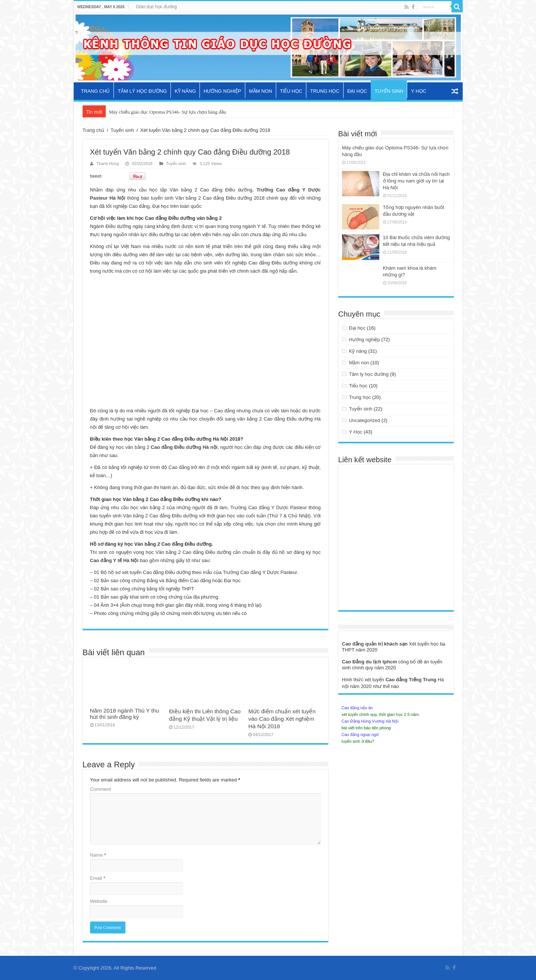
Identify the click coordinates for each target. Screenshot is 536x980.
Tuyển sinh (389, 91)
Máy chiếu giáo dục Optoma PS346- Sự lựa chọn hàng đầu (167, 112)
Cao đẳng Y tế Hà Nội (114, 560)
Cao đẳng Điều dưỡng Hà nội (184, 447)
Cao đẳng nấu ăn (357, 708)
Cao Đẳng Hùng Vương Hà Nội (370, 721)
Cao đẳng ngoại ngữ (360, 735)
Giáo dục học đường (156, 7)
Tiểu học (291, 91)
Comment (100, 789)
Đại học (357, 91)
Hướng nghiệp (222, 91)
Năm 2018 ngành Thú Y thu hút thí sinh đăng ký (125, 714)
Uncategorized (364, 420)
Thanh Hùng (108, 164)
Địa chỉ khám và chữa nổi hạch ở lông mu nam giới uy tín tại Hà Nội (417, 181)
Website (99, 901)
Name (98, 855)
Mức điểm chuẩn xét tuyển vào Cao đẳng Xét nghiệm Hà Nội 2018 (282, 719)
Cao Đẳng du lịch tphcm (370, 662)
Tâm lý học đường (142, 91)
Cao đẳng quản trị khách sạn (376, 644)
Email (98, 878)
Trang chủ (96, 91)
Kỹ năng (185, 91)
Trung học (325, 91)
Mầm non (261, 91)
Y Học (419, 91)
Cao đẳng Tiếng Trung (412, 680)
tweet (96, 176)
